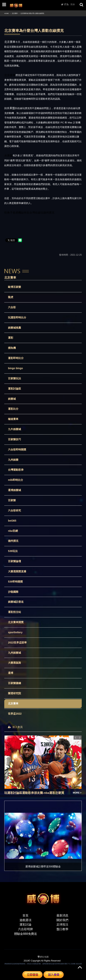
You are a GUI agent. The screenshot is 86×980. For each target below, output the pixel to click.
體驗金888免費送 (26, 934)
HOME (7, 13)
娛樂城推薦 (14, 328)
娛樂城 (12, 399)
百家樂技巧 (14, 439)
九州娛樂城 (14, 653)
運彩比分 (13, 409)
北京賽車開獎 (16, 622)
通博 (11, 673)
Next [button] (80, 738)
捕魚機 (12, 348)
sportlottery (15, 632)
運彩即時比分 (16, 358)
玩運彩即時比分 (17, 317)
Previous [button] (76, 738)
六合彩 (12, 307)
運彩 (11, 338)
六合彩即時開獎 (17, 450)
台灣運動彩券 (16, 470)
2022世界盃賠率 (17, 643)
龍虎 (11, 297)
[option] (43, 765)
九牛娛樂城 (14, 429)
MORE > (77, 793)
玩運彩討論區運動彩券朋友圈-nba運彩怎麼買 (34, 793)
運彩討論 (25, 925)
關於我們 (62, 920)
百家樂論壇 (14, 561)
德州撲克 (13, 541)
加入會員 (15, 727)
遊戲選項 (25, 920)
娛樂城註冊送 (16, 602)
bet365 (12, 521)
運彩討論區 (14, 389)
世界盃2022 (15, 714)
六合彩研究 (14, 510)
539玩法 (13, 551)
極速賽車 (13, 419)
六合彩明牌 (25, 929)
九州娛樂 (13, 460)
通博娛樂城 (14, 490)
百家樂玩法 (14, 378)
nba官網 (13, 531)
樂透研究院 (14, 693)
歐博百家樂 (14, 287)
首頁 (25, 915)
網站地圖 (44, 957)
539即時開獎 (15, 582)
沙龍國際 (13, 592)
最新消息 (62, 915)
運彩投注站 (14, 612)
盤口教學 (62, 929)
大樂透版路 (14, 663)
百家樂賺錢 (14, 683)
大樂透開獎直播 (17, 571)
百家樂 (12, 500)
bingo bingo (15, 368)
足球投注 (62, 925)
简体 (73, 4)
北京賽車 (15, 13)
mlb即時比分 (16, 480)
